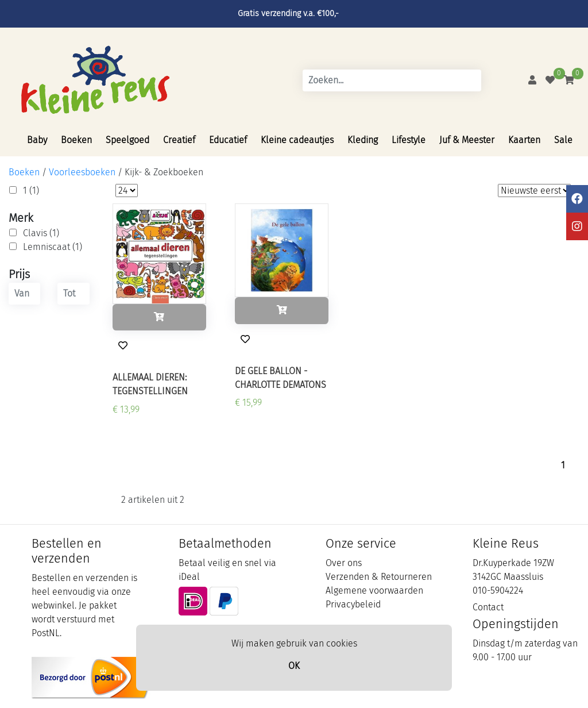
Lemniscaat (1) (53, 247)
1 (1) (31, 191)
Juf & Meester (467, 140)
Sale (563, 140)
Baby (37, 140)
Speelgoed (127, 140)
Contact (488, 607)
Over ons (344, 563)
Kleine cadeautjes (297, 140)
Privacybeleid (353, 604)
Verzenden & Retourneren (379, 577)
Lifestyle (409, 140)
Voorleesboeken (82, 172)
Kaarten (524, 140)
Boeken (76, 140)
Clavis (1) (41, 233)
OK (294, 666)
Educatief (228, 140)
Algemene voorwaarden (374, 590)
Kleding (363, 140)
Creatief (179, 140)
